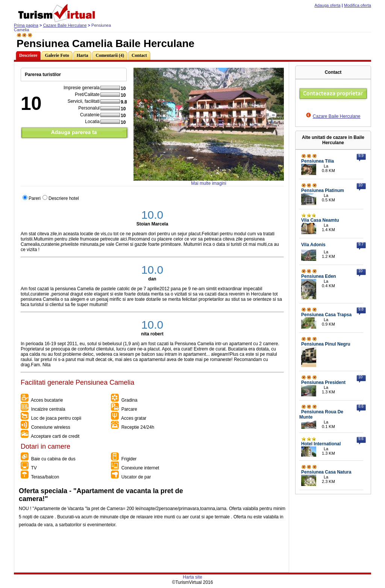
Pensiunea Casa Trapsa (326, 315)
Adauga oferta (328, 5)
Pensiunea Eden (319, 276)
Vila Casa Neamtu (320, 220)
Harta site (192, 577)
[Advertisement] (151, 555)
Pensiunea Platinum (323, 190)
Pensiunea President (323, 382)
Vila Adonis (313, 245)
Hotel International (321, 444)
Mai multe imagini (208, 183)
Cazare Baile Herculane (65, 25)
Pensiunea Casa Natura (326, 472)
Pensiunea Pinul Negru (326, 344)
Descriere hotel (64, 198)
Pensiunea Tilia (318, 161)
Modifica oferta (358, 5)
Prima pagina (26, 25)
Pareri (35, 198)
